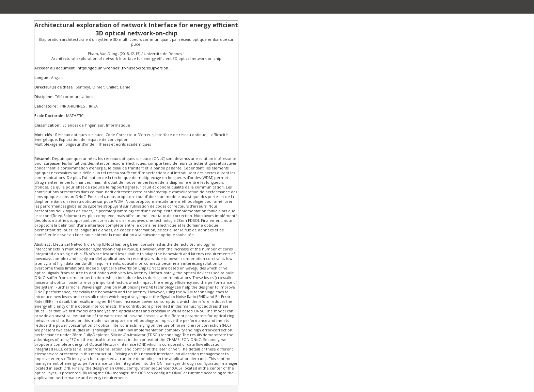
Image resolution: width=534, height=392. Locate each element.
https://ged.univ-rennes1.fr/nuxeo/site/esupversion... (124, 68)
